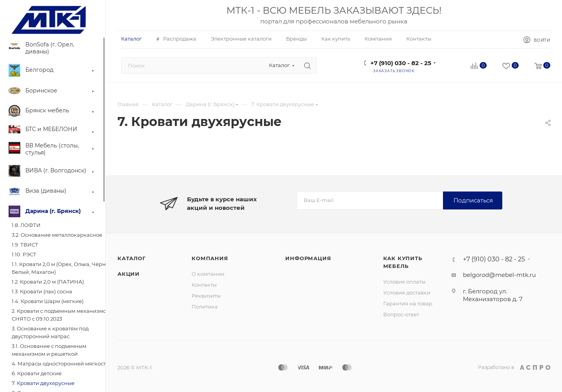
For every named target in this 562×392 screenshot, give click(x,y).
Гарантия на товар (408, 303)
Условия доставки (407, 293)
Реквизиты (206, 296)
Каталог (132, 258)
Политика (205, 307)
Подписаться (473, 200)
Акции (129, 274)
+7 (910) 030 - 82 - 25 (401, 63)
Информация (308, 258)
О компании (208, 274)
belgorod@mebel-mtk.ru (499, 275)
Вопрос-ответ (401, 314)
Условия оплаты (404, 282)
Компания (210, 258)
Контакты (204, 285)
